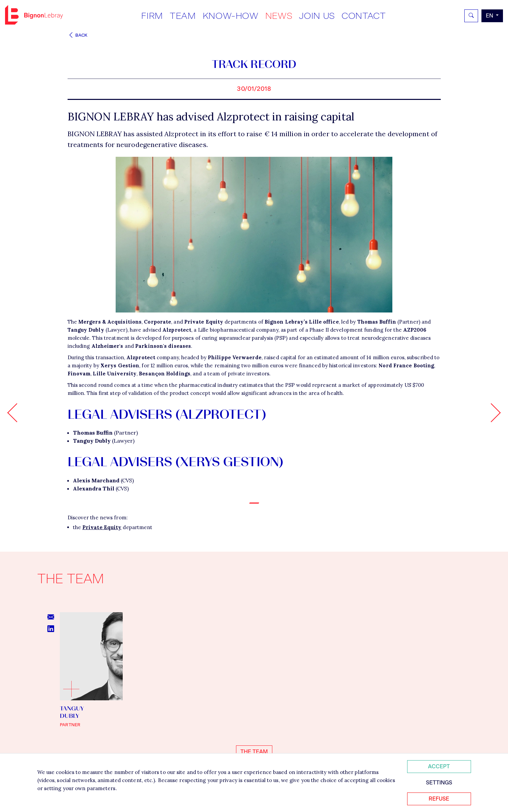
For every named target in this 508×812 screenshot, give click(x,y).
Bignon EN (34, 15)
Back (78, 35)
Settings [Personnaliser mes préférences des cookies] (439, 783)
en (490, 16)
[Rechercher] (471, 16)
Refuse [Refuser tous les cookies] (439, 799)
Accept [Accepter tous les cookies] (439, 766)
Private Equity (102, 527)
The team (254, 752)
